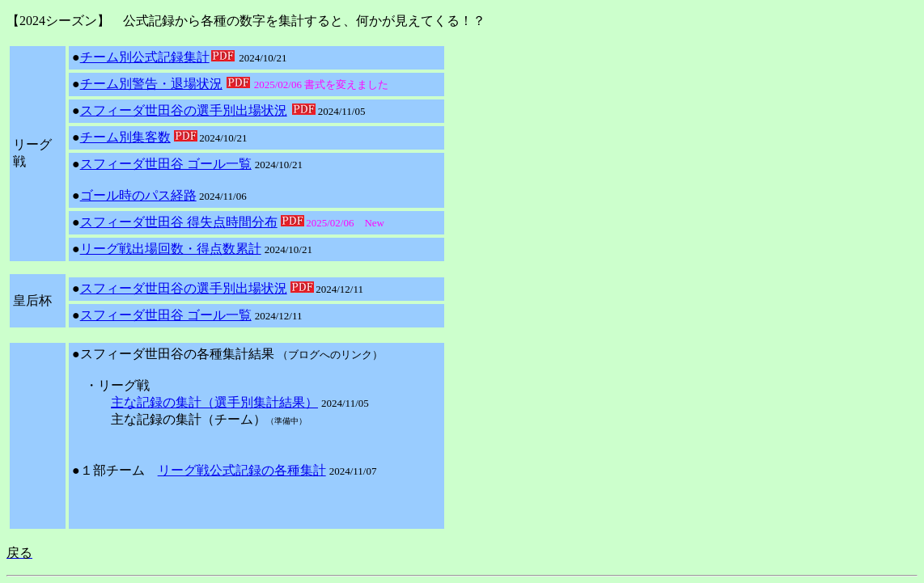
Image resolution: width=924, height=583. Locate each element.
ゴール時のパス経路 (138, 195)
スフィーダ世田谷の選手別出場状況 (184, 110)
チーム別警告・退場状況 (151, 84)
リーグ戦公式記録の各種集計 (242, 470)
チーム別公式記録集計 (145, 57)
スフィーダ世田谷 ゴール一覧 (166, 164)
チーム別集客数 (125, 137)
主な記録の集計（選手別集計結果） (214, 402)
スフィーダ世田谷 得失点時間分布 (179, 222)
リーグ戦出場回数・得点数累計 (171, 249)
